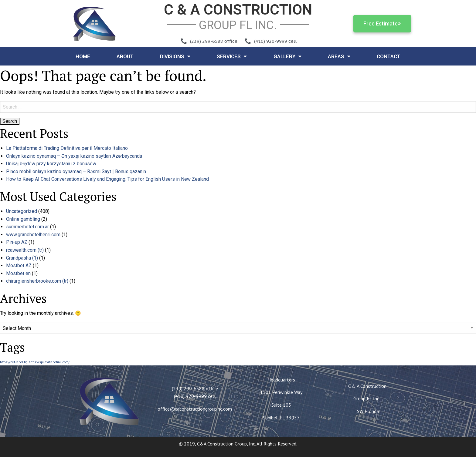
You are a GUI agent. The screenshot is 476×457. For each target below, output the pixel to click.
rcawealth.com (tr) (25, 250)
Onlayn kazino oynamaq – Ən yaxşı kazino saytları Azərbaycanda (74, 156)
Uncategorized (22, 211)
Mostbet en (18, 273)
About (125, 56)
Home (83, 56)
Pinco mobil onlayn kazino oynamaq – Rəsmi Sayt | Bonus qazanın (76, 171)
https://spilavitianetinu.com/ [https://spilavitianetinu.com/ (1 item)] (49, 362)
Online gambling (23, 219)
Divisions (175, 56)
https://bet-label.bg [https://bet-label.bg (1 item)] (14, 362)
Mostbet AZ (19, 265)
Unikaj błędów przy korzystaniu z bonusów (51, 164)
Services (232, 56)
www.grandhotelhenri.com (33, 235)
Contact (389, 56)
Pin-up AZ (17, 242)
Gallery (287, 56)
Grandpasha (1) (22, 258)
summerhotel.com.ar (27, 227)
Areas (339, 56)
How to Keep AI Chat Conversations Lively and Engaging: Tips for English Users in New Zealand (107, 179)
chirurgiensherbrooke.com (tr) (37, 281)
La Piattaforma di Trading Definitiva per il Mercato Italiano (67, 148)
